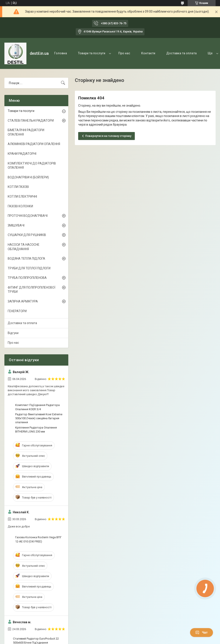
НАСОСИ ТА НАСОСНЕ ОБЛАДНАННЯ (24, 247)
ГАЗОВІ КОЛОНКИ (20, 206)
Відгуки (13, 333)
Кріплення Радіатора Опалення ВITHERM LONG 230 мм (36, 430)
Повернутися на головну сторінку (108, 136)
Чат (202, 633)
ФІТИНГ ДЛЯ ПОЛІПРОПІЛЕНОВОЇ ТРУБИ (31, 290)
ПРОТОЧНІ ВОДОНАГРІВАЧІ (28, 216)
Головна (61, 53)
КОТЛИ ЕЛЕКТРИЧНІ (22, 196)
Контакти (148, 53)
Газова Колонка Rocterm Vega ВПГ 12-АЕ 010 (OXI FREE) (38, 539)
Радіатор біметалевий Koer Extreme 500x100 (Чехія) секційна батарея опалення (39, 418)
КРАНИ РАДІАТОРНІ (22, 154)
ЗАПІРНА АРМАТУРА (23, 301)
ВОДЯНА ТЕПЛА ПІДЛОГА (26, 259)
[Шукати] (63, 83)
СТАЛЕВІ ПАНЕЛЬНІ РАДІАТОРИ (31, 121)
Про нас (124, 53)
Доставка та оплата (181, 53)
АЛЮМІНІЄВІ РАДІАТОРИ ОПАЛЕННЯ (34, 144)
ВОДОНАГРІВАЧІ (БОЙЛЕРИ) (28, 177)
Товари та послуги (92, 53)
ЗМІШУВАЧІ (16, 225)
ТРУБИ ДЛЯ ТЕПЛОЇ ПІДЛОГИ (29, 268)
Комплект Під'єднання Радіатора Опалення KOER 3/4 (37, 407)
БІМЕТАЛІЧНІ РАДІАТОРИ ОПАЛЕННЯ (26, 132)
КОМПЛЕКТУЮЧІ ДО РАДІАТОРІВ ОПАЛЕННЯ (32, 166)
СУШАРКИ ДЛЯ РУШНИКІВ (27, 235)
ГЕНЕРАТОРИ (17, 311)
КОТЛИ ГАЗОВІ (18, 187)
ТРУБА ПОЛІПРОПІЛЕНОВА (27, 278)
